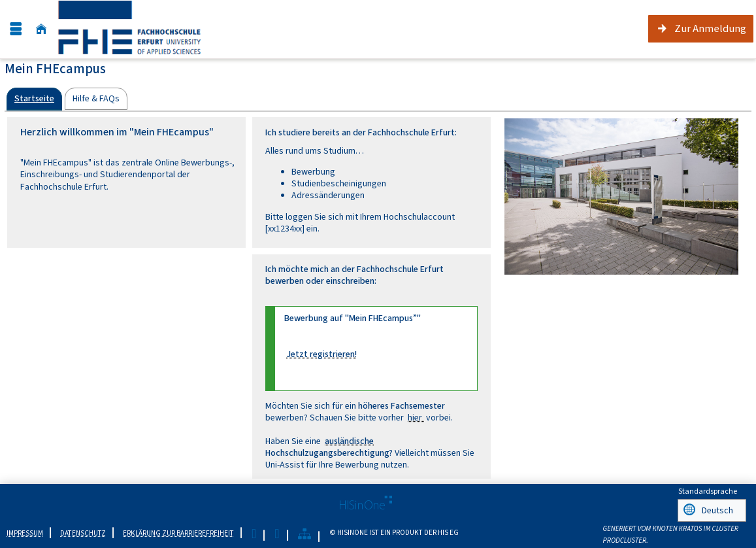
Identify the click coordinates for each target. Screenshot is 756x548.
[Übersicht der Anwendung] (304, 533)
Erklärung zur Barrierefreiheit (178, 531)
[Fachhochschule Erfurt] (142, 29)
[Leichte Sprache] (254, 533)
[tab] (34, 99)
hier (416, 418)
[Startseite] (41, 29)
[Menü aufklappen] (16, 29)
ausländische (349, 441)
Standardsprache (708, 491)
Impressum (25, 531)
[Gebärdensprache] (277, 533)
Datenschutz (83, 531)
